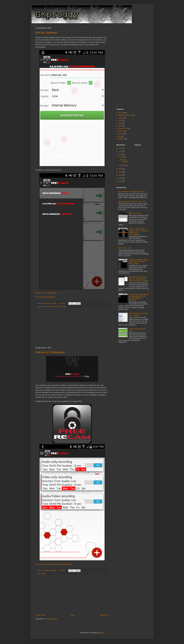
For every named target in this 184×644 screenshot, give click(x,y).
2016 (121, 151)
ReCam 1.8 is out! (135, 213)
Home (72, 615)
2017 (121, 148)
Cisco (120, 121)
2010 (121, 181)
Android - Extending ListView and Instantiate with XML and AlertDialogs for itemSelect (139, 297)
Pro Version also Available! (45, 297)
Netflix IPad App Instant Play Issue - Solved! (139, 314)
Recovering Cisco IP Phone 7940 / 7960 (132, 202)
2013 (121, 172)
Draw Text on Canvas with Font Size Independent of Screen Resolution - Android (138, 279)
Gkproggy (46, 303)
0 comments (61, 303)
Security (60, 306)
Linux (120, 126)
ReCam (55, 306)
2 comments (61, 570)
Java (120, 123)
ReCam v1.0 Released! (50, 352)
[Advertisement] (72, 328)
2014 (121, 169)
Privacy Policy (123, 128)
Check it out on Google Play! (46, 293)
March (123, 165)
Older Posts (104, 615)
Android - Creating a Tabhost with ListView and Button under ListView (139, 262)
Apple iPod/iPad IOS (125, 115)
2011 (121, 178)
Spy (65, 306)
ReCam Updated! (46, 33)
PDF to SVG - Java (125, 248)
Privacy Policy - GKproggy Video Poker (132, 192)
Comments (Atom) (51, 619)
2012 (121, 175)
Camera (49, 306)
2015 (121, 154)
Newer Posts (40, 615)
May (122, 157)
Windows (121, 139)
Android (44, 306)
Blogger (101, 633)
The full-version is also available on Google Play (54, 564)
